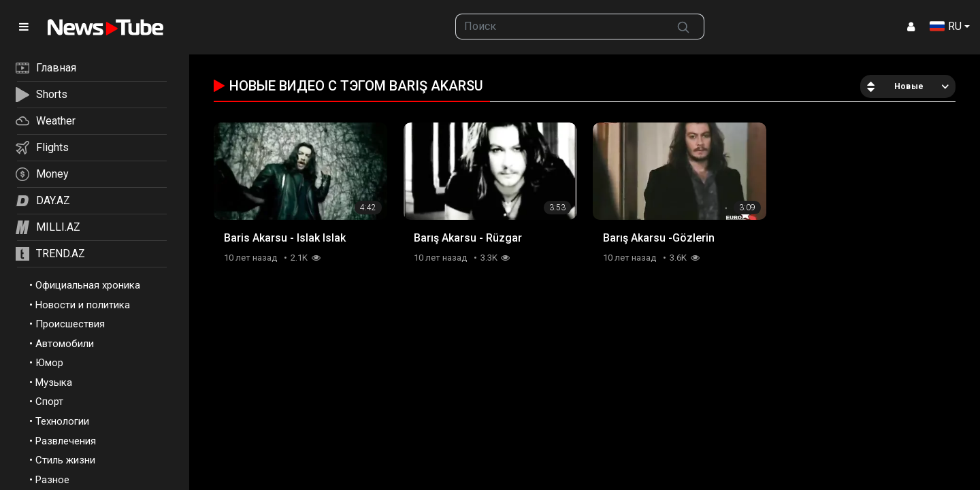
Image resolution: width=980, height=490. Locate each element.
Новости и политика (83, 305)
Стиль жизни (65, 460)
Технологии (62, 421)
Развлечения (66, 441)
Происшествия (70, 324)
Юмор (49, 363)
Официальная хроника (88, 285)
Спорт (49, 402)
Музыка (54, 382)
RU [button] (946, 26)
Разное (52, 480)
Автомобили (65, 344)
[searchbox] (559, 27)
